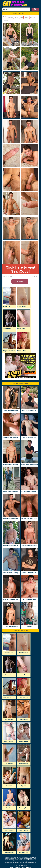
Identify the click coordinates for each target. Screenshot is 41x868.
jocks (16, 17)
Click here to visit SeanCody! (20, 269)
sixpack (6, 21)
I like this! (20, 281)
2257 (12, 867)
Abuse (29, 867)
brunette (33, 17)
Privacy (23, 867)
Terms (17, 867)
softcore (10, 17)
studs (26, 17)
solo (21, 17)
